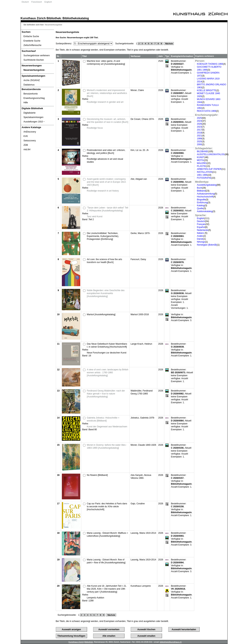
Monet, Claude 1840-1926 (143, 445)
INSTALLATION (205, 172)
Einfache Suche (31, 36)
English (201, 218)
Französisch (37, 2)
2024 (199, 121)
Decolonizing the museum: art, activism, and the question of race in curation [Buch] (108, 121)
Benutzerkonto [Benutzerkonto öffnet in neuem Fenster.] (31, 94)
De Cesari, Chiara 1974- (142, 119)
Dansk (200, 239)
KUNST (201, 157)
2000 (199, 144)
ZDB (26, 145)
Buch (199, 188)
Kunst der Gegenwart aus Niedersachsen (107, 427)
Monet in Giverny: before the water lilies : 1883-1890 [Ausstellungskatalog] (107, 446)
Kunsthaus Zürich (33, 18)
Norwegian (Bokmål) (207, 245)
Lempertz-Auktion (96, 598)
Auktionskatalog (205, 211)
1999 (199, 139)
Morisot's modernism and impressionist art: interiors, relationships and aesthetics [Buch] (107, 93)
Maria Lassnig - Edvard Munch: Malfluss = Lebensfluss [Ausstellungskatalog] (108, 534)
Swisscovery (30, 141)
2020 (199, 142)
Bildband (201, 191)
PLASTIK (202, 166)
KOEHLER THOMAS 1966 (210, 64)
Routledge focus (95, 128)
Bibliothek (54, 18)
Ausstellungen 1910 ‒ (34, 122)
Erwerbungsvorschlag (34, 98)
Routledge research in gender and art (105, 102)
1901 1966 (202, 175)
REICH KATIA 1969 (207, 111)
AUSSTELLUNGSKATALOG (211, 154)
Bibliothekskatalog (76, 18)
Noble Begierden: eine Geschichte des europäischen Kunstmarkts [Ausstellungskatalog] (106, 293)
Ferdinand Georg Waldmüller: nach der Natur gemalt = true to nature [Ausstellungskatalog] (106, 394)
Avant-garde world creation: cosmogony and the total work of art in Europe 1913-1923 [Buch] (107, 182)
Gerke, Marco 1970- (140, 233)
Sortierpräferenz (64, 44)
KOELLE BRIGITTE (207, 90)
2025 (199, 118)
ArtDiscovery (30, 132)
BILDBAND (203, 151)
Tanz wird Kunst (95, 217)
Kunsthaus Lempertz (141, 586)
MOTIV (200, 160)
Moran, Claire (137, 90)
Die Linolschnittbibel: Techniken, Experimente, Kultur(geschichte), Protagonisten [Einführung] (103, 236)
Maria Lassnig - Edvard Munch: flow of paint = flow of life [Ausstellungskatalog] (106, 561)
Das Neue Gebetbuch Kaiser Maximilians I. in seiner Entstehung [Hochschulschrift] (107, 345)
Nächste (169, 44)
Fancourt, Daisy (138, 259)
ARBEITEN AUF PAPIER (209, 169)
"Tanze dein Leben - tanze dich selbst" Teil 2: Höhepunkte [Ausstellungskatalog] (108, 209)
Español (201, 227)
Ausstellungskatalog (207, 185)
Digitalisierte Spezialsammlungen (34, 115)
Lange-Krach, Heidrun (141, 344)
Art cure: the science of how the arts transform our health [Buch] (104, 261)
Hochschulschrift (205, 197)
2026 (199, 124)
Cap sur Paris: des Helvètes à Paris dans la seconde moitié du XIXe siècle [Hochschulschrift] (107, 507)
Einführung (202, 203)
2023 (199, 127)
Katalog (201, 205)
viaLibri (27, 149)
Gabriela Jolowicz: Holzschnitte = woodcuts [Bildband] (103, 419)
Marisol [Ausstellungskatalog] (101, 314)
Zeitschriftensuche (32, 45)
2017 (199, 130)
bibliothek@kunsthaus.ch (171, 642)
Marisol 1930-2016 (140, 314)
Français (201, 224)
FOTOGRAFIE (204, 178)
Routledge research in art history (103, 191)
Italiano (201, 233)
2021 (199, 136)
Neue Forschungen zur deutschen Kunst (107, 353)
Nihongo (201, 242)
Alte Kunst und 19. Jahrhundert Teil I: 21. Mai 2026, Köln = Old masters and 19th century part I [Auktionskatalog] (107, 589)
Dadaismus (29, 85)
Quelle (200, 208)
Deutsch (25, 2)
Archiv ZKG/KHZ (32, 80)
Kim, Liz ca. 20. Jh (140, 150)
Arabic (200, 236)
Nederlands (203, 230)
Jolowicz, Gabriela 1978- (143, 418)
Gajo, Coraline (138, 504)
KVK (26, 136)
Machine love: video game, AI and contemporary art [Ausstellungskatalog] (106, 62)
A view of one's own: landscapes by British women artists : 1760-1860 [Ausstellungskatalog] (108, 373)
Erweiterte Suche (32, 41)
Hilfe (26, 103)
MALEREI (202, 163)
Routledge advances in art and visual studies (105, 160)
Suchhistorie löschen (34, 60)
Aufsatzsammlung (206, 194)
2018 (199, 133)
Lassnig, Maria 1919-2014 (143, 533)
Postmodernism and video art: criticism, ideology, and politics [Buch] (106, 152)
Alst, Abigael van (139, 179)
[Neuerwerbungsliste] (37, 70)
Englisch (48, 2)
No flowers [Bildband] (97, 475)
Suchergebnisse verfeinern (37, 56)
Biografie (201, 200)
